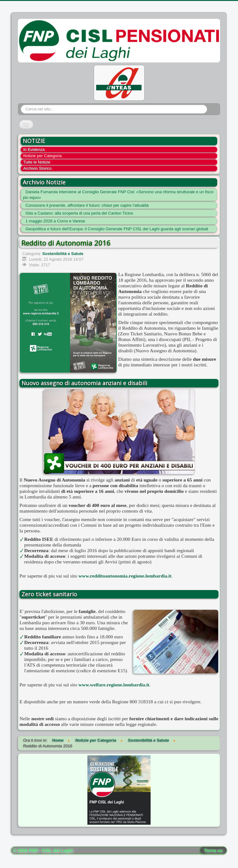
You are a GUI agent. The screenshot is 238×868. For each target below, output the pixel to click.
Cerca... (21, 105)
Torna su (213, 850)
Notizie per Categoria (42, 156)
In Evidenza (34, 149)
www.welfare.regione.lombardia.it (114, 685)
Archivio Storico (37, 168)
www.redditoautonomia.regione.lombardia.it (125, 576)
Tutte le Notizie (37, 162)
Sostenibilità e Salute (63, 254)
